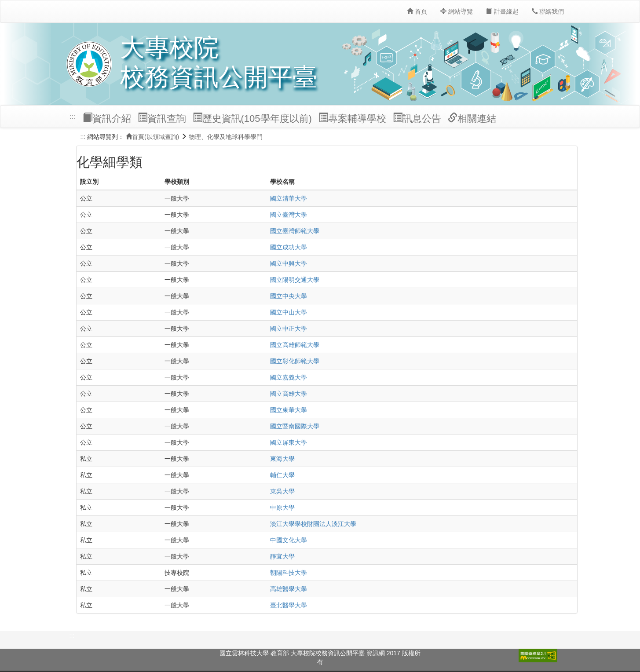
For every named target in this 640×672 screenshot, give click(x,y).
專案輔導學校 (352, 118)
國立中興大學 (289, 263)
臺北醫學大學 (289, 605)
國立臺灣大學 (289, 215)
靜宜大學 (282, 556)
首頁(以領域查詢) (152, 137)
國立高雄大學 (289, 394)
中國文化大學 (289, 540)
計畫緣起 (502, 11)
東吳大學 (282, 491)
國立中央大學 (289, 296)
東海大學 (282, 459)
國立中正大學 (289, 329)
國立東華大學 (289, 410)
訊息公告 (417, 118)
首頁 (417, 11)
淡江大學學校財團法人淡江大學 (313, 524)
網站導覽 (457, 11)
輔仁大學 (282, 475)
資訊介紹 (107, 118)
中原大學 (282, 508)
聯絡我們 (548, 11)
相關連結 (472, 118)
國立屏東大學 (289, 442)
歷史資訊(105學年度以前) (252, 118)
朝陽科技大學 (289, 573)
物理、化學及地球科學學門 (226, 137)
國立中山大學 (289, 312)
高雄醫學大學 (289, 589)
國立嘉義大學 (289, 377)
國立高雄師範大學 (295, 345)
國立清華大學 (289, 198)
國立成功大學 (289, 247)
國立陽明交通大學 (295, 280)
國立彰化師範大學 (295, 361)
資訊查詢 (162, 118)
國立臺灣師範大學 (295, 231)
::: (73, 117)
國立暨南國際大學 (295, 426)
